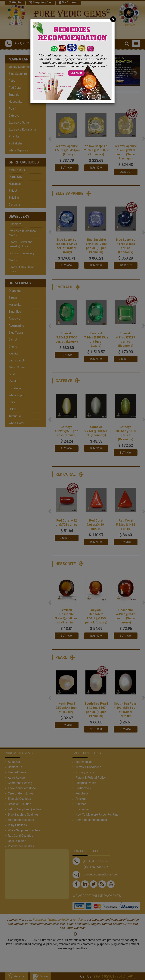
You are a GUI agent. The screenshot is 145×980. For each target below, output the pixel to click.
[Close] (113, 19)
